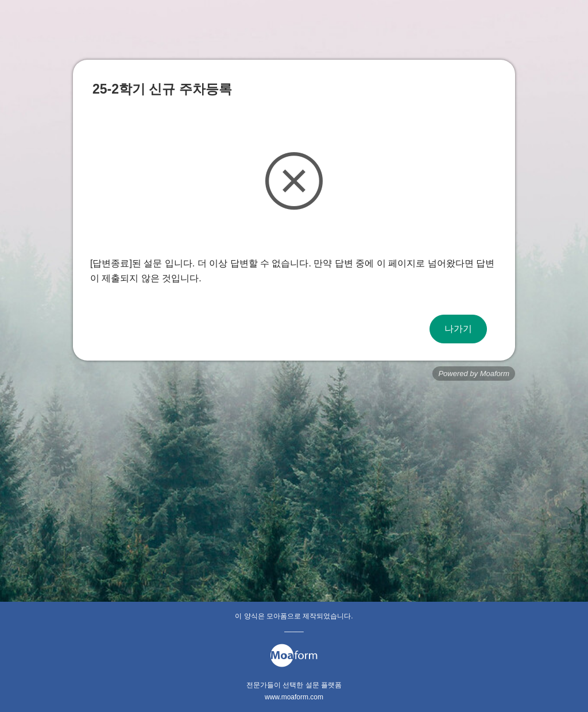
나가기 (458, 329)
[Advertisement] (294, 473)
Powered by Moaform (474, 374)
